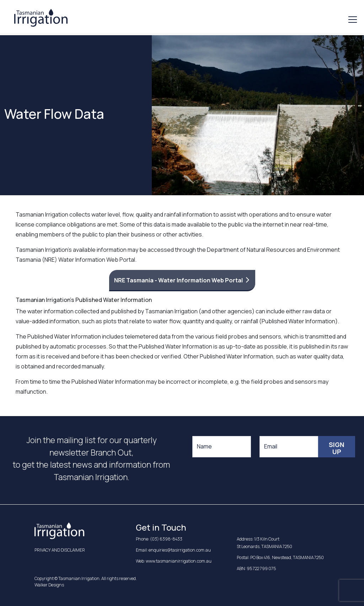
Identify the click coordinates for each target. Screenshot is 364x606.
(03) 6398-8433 (166, 539)
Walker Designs (49, 585)
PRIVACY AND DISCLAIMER (60, 550)
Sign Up (337, 448)
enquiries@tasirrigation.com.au (180, 550)
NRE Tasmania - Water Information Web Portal (178, 280)
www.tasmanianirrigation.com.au (179, 561)
